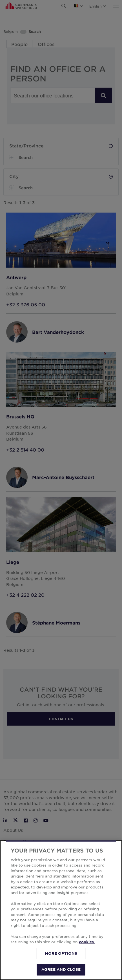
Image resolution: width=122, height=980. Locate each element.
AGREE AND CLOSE (61, 969)
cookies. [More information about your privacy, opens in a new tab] (87, 942)
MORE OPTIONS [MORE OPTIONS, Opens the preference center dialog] (61, 953)
